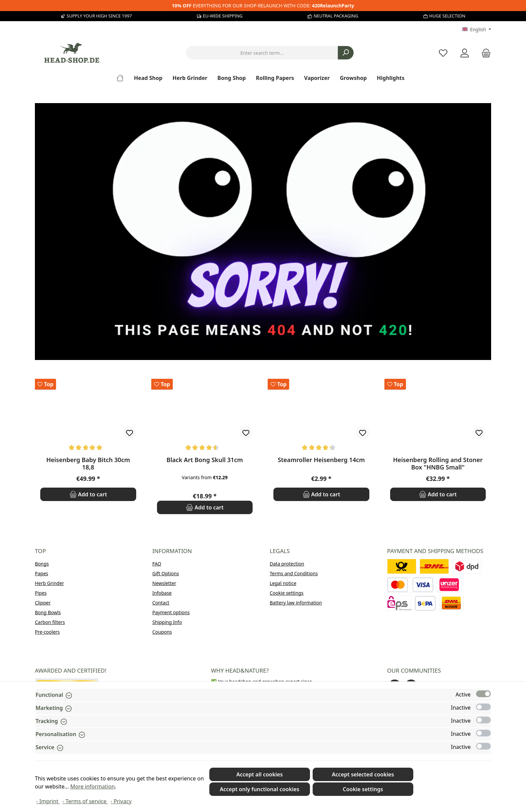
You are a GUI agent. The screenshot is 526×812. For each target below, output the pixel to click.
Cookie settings (287, 593)
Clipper (43, 603)
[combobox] (262, 53)
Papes (42, 573)
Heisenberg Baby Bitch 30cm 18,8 (88, 463)
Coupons (162, 632)
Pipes (41, 593)
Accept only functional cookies (259, 789)
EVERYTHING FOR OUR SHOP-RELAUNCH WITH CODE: (263, 6)
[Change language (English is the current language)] (477, 30)
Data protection (287, 564)
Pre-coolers (47, 632)
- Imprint (48, 801)
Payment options (171, 612)
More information (92, 786)
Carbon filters (50, 622)
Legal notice (283, 583)
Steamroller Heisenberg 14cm (321, 460)
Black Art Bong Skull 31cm (205, 460)
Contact (161, 603)
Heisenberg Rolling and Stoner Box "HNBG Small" (438, 463)
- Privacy (121, 801)
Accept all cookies (259, 774)
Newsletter (164, 583)
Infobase (162, 593)
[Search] (346, 53)
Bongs (42, 564)
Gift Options (166, 573)
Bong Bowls (48, 612)
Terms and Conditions (294, 573)
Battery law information (296, 603)
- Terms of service (85, 801)
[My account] (465, 53)
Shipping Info (167, 622)
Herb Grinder (49, 583)
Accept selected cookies (363, 774)
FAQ (157, 564)
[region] (263, 447)
